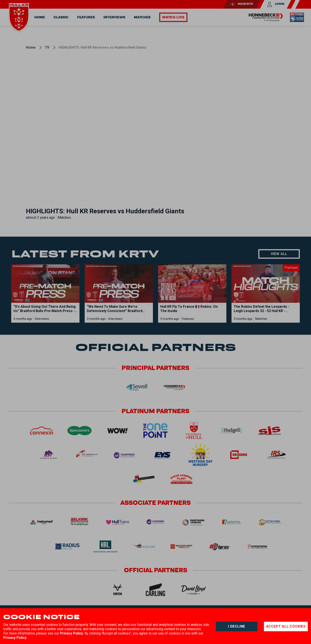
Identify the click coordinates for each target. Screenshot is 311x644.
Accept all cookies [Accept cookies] (286, 626)
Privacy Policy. (72, 633)
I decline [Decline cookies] (237, 626)
